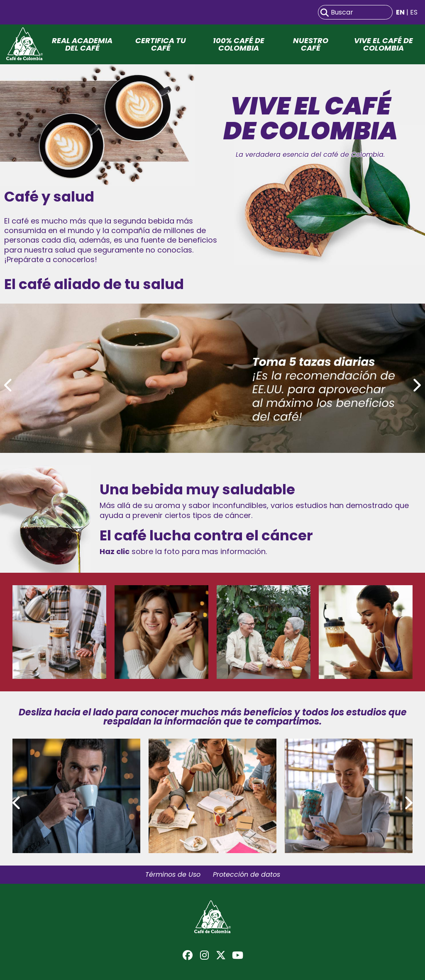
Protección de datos (247, 874)
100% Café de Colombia (239, 44)
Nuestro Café (311, 44)
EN (400, 12)
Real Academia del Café (82, 44)
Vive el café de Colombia (383, 44)
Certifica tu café (161, 44)
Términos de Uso (173, 874)
